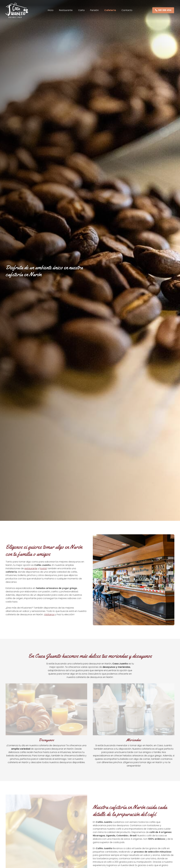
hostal (43, 568)
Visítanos (49, 614)
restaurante (31, 568)
